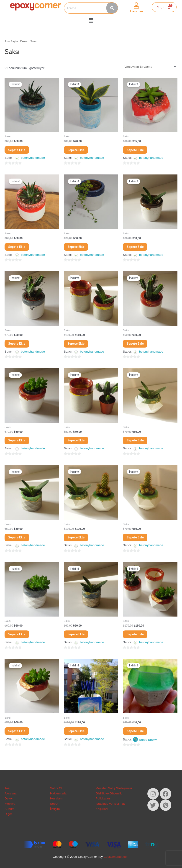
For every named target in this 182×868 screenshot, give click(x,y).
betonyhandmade (33, 159)
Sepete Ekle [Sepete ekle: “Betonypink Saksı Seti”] (137, 639)
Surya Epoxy (148, 745)
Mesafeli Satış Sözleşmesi (114, 788)
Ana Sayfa (11, 41)
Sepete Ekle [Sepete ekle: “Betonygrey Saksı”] (19, 639)
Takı (7, 788)
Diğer (8, 814)
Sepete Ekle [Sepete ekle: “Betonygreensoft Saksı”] (137, 541)
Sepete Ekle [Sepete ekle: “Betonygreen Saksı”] (137, 443)
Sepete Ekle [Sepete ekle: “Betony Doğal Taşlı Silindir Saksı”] (19, 248)
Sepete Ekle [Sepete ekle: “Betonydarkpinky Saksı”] (137, 346)
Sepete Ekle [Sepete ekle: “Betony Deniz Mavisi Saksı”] (19, 150)
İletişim (55, 809)
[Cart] (164, 7)
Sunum (9, 809)
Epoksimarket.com (116, 857)
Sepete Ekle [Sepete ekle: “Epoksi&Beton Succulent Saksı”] (137, 736)
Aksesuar (11, 793)
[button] (91, 20)
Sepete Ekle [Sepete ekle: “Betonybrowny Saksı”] (137, 248)
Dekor (24, 41)
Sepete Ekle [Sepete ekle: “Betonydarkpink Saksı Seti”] (78, 346)
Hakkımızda (58, 793)
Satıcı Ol (56, 788)
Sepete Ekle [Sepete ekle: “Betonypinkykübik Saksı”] (19, 736)
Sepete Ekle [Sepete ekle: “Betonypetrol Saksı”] (78, 639)
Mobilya (10, 804)
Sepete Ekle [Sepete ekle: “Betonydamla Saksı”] (19, 346)
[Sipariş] (150, 67)
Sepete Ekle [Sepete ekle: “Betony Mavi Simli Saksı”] (78, 248)
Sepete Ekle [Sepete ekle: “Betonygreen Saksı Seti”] (78, 541)
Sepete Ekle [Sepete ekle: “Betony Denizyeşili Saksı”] (78, 150)
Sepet (54, 804)
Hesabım (136, 11)
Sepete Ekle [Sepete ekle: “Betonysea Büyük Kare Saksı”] (78, 736)
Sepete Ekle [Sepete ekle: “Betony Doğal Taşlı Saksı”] (137, 150)
